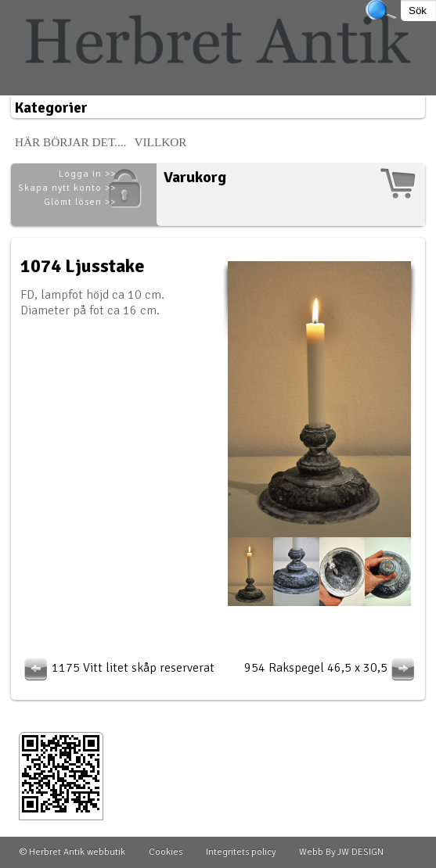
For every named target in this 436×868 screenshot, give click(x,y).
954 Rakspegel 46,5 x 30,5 (332, 668)
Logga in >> (87, 174)
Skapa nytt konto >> (67, 188)
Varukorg (195, 177)
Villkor (160, 142)
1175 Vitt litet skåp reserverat (117, 668)
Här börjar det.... (71, 142)
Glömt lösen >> (80, 202)
